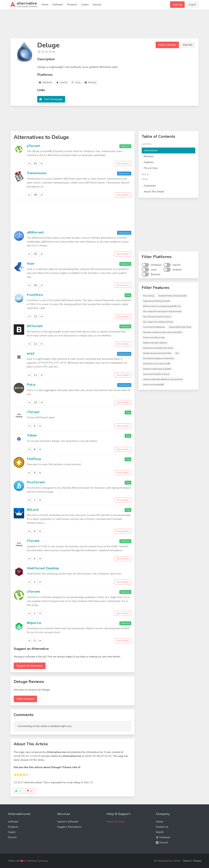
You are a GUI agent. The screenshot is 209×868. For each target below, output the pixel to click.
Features (149, 162)
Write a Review (167, 45)
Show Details (123, 164)
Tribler (32, 435)
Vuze (30, 264)
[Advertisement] (104, 25)
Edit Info (188, 45)
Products (72, 5)
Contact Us (162, 827)
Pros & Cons (151, 168)
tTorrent (33, 541)
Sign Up (177, 5)
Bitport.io (34, 623)
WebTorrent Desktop (43, 568)
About (159, 822)
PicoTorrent (36, 482)
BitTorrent (35, 326)
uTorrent (33, 592)
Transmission (37, 173)
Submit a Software (68, 822)
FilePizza (34, 459)
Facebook (163, 837)
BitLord (33, 510)
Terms (186, 861)
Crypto (85, 5)
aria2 (31, 353)
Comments (150, 186)
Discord (97, 5)
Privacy (197, 861)
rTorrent (33, 412)
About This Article (154, 192)
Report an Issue (115, 822)
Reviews (149, 156)
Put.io (31, 385)
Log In (192, 5)
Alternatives (151, 150)
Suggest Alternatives (69, 827)
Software (58, 5)
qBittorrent (35, 232)
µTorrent (33, 146)
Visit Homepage (53, 99)
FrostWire (35, 295)
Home (45, 5)
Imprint (160, 832)
